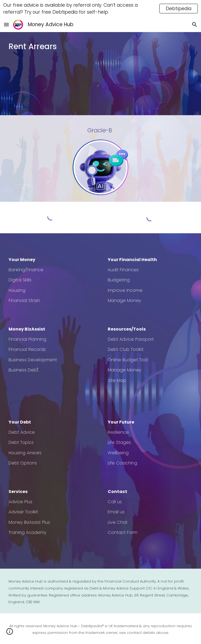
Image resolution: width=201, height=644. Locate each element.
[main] (101, 46)
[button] (6, 24)
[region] (100, 9)
